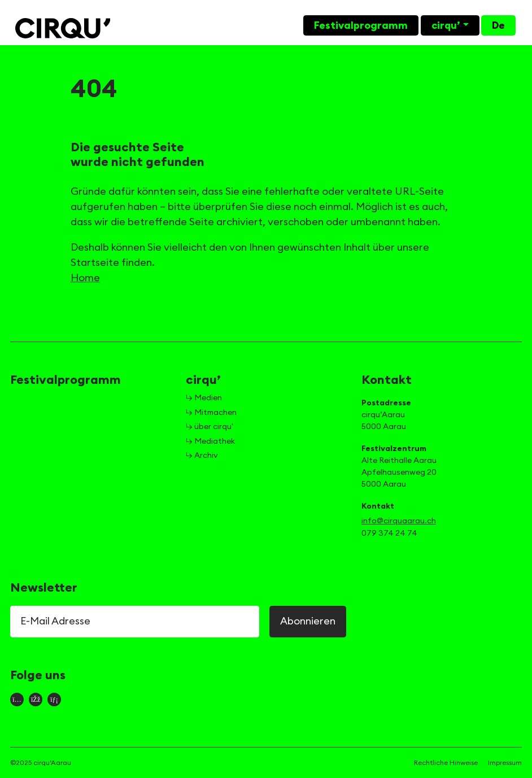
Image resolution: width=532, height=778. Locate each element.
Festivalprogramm (361, 25)
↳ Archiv (202, 456)
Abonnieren (308, 621)
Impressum (505, 763)
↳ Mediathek (210, 442)
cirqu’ (446, 25)
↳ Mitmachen (211, 413)
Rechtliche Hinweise (446, 763)
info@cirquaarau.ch (399, 521)
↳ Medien (204, 398)
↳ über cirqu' (210, 427)
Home (85, 278)
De (498, 25)
